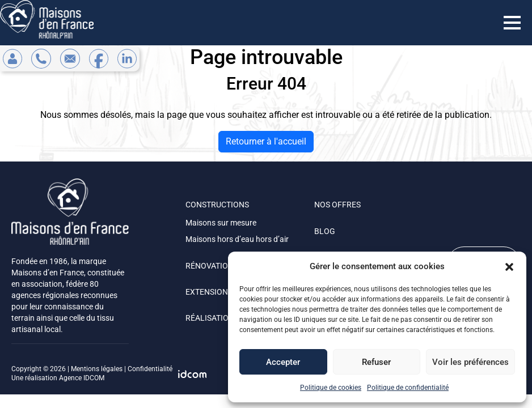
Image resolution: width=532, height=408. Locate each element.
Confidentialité (150, 369)
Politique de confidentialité (408, 388)
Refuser (376, 362)
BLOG (325, 231)
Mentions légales (97, 369)
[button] (509, 266)
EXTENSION (207, 292)
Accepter (283, 362)
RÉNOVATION (210, 266)
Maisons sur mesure (221, 223)
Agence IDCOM (82, 378)
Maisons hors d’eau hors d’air (237, 239)
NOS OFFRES (337, 205)
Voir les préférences (470, 362)
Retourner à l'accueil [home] (266, 141)
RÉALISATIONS (212, 318)
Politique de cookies (331, 388)
